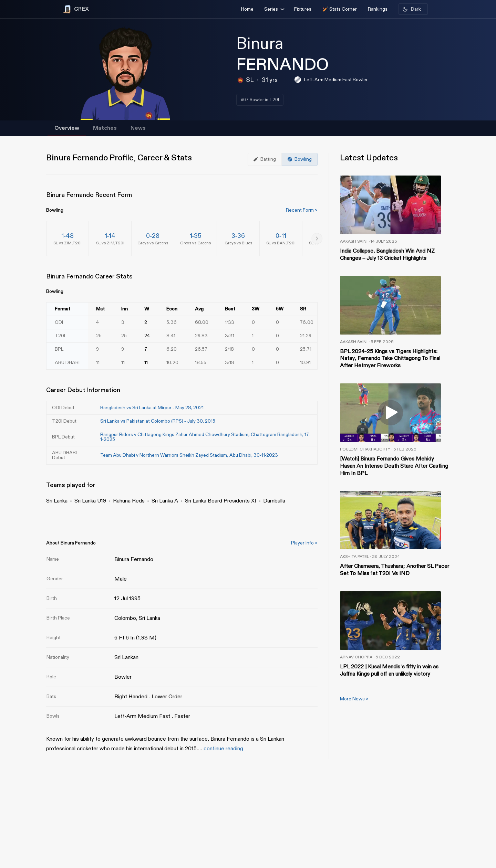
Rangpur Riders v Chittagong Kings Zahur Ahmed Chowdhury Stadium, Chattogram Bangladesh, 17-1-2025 (205, 437)
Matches (105, 128)
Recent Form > (302, 210)
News (138, 128)
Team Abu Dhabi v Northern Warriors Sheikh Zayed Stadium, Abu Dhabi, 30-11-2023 (189, 455)
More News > (354, 699)
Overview (67, 128)
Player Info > (304, 543)
